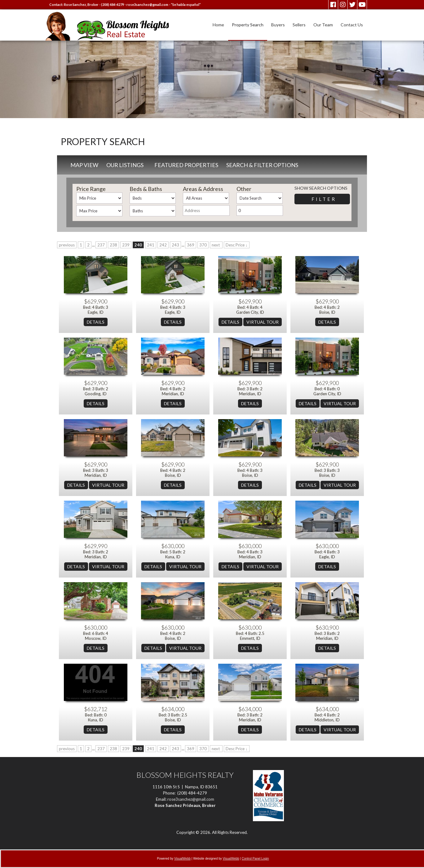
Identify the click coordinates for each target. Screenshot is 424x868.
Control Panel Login (255, 859)
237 (101, 245)
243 (175, 245)
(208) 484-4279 (113, 4)
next (216, 245)
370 (203, 245)
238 (113, 245)
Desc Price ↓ (237, 245)
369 (191, 245)
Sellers (299, 25)
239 (126, 245)
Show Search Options (321, 188)
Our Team (323, 25)
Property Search (248, 25)
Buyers (278, 25)
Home (218, 25)
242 (163, 245)
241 (151, 245)
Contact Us (352, 25)
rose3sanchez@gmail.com (147, 4)
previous (67, 245)
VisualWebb (182, 859)
